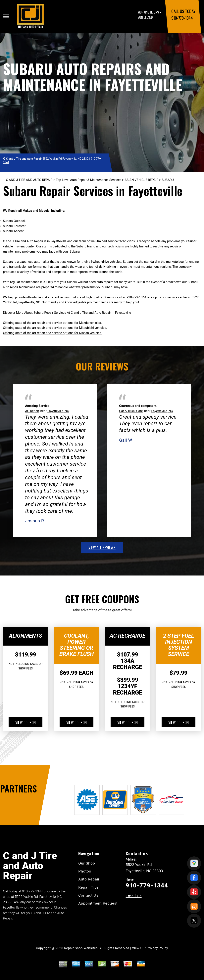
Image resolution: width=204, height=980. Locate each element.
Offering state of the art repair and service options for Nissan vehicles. (52, 333)
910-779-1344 (182, 18)
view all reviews (102, 547)
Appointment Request (98, 903)
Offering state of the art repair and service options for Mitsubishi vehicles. (55, 328)
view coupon (25, 722)
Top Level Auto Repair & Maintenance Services (89, 180)
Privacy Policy (157, 948)
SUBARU (168, 180)
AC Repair (32, 411)
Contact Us (88, 895)
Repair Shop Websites (81, 948)
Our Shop (87, 863)
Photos (85, 871)
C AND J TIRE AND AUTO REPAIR (29, 180)
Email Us (134, 896)
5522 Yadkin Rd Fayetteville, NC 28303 (66, 159)
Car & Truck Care (131, 411)
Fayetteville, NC (58, 411)
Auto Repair (89, 879)
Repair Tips (89, 887)
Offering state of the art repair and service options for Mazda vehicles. (52, 323)
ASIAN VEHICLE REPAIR (141, 180)
